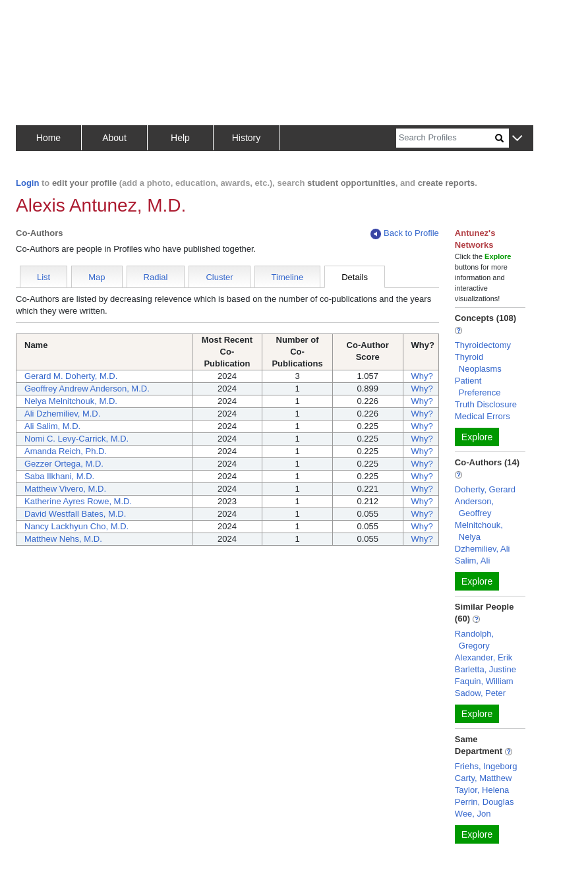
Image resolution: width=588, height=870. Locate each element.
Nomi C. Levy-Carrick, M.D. (76, 439)
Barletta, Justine (485, 669)
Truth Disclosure (486, 404)
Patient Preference (478, 387)
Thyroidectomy (483, 345)
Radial (156, 277)
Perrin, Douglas (485, 802)
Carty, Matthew (483, 778)
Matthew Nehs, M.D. (63, 539)
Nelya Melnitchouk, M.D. (71, 401)
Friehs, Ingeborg (486, 766)
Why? (422, 376)
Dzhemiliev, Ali (483, 549)
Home (48, 138)
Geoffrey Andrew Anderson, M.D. (87, 389)
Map (97, 277)
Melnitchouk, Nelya (479, 531)
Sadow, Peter (480, 693)
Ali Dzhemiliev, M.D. (62, 414)
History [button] (247, 138)
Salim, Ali (472, 561)
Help (180, 138)
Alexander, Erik (484, 657)
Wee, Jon (473, 814)
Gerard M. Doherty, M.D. (71, 376)
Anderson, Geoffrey (474, 507)
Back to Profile (405, 234)
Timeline (288, 277)
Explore (477, 437)
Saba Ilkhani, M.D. (59, 476)
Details (355, 277)
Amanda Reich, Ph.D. (66, 451)
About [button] (114, 138)
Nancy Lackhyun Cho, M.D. (76, 526)
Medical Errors (483, 416)
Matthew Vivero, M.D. (65, 489)
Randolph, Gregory (474, 640)
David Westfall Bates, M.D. (75, 514)
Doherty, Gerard (485, 489)
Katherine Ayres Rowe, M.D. (78, 501)
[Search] (446, 138)
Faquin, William (484, 681)
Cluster (219, 277)
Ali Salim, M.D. (52, 426)
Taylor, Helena (482, 790)
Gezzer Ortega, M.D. (64, 464)
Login (27, 183)
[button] (517, 139)
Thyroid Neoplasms (478, 363)
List (44, 277)
